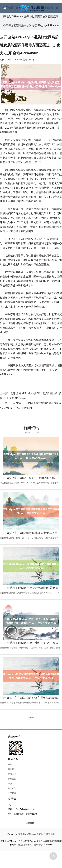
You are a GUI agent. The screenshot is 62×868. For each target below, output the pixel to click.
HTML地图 (50, 834)
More (31, 718)
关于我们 (12, 793)
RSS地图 (41, 834)
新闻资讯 (12, 788)
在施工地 (12, 774)
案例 (10, 764)
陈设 (10, 784)
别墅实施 (12, 779)
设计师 (11, 769)
